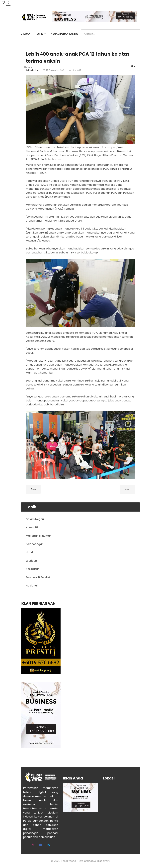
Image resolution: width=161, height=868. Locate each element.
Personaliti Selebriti (39, 577)
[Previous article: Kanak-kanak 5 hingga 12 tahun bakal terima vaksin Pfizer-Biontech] (33, 489)
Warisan (31, 561)
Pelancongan (35, 544)
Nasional (32, 586)
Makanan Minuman (39, 536)
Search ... (81, 29)
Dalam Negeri (35, 519)
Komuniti (32, 527)
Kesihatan (33, 70)
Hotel (29, 552)
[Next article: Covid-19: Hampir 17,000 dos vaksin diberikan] (128, 489)
